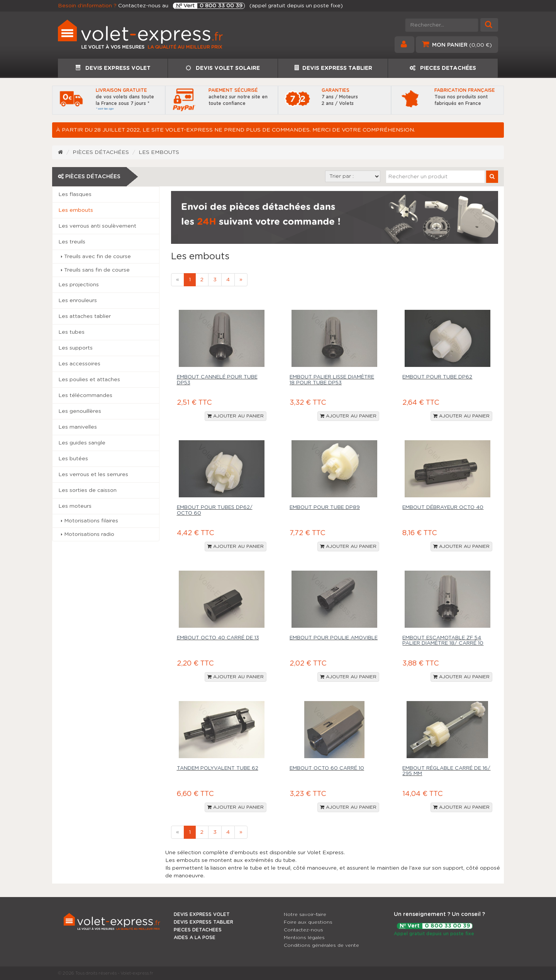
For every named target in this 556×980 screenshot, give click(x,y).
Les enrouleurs (78, 301)
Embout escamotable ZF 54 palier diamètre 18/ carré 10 (443, 641)
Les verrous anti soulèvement (97, 226)
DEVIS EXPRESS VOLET (113, 68)
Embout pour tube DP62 (437, 377)
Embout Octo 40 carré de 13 (218, 638)
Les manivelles (78, 427)
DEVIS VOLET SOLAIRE (223, 68)
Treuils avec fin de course (96, 257)
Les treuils (72, 242)
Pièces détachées (101, 152)
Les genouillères (80, 411)
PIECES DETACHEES (198, 930)
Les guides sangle (82, 443)
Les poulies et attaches (89, 380)
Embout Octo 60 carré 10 (327, 768)
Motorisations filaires (90, 521)
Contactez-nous (303, 930)
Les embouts (159, 152)
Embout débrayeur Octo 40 (443, 508)
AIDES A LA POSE (195, 938)
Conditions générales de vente (321, 945)
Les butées (73, 459)
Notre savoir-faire (305, 914)
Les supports (75, 348)
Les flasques (75, 194)
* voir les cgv (105, 109)
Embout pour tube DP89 (325, 508)
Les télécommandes (85, 395)
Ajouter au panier (236, 416)
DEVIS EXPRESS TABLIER (333, 68)
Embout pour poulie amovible (334, 638)
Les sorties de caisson (87, 490)
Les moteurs (75, 506)
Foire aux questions (308, 922)
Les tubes (71, 332)
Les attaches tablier (85, 316)
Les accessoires (79, 364)
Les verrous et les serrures (93, 475)
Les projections (79, 285)
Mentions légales (304, 938)
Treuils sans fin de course (95, 270)
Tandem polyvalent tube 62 (218, 768)
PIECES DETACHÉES (443, 68)
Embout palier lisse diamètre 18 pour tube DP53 (332, 380)
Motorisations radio (88, 534)
